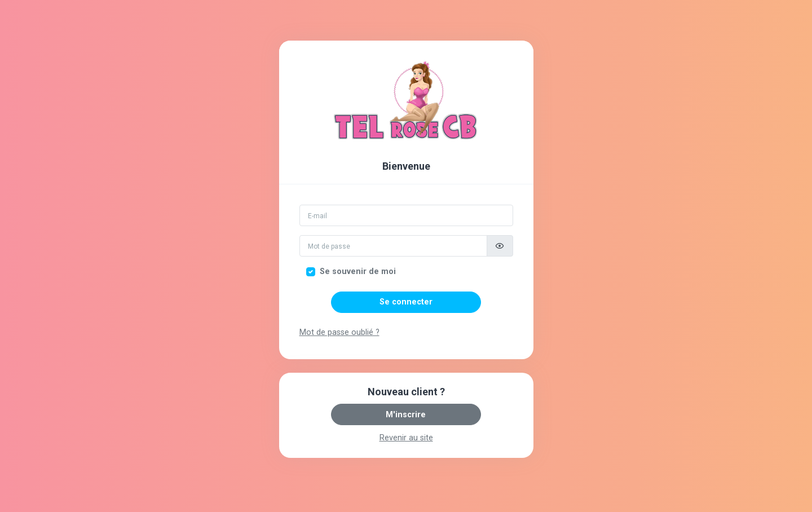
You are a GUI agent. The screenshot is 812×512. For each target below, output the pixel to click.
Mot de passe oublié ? (339, 332)
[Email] (406, 215)
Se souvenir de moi (358, 272)
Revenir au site (406, 438)
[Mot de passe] (393, 246)
